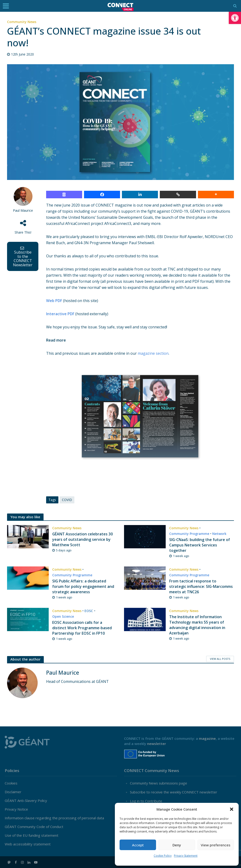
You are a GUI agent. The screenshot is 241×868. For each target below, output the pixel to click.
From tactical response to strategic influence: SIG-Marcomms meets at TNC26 (201, 586)
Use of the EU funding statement (32, 836)
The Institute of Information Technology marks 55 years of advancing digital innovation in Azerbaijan (197, 625)
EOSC (89, 611)
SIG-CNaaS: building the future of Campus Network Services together (200, 545)
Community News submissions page (159, 783)
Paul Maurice (23, 210)
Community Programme (189, 534)
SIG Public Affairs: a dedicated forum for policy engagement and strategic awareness (83, 586)
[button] (235, 18)
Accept (138, 845)
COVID (67, 500)
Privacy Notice (16, 809)
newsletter (157, 744)
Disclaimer (13, 792)
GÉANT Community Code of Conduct (34, 827)
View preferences (216, 845)
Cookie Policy (163, 856)
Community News (22, 22)
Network (219, 534)
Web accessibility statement (28, 844)
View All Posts (220, 659)
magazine (207, 738)
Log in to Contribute (146, 801)
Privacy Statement (186, 856)
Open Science (63, 616)
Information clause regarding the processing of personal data (54, 818)
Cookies (11, 783)
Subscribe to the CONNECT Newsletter (23, 257)
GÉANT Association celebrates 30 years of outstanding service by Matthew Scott (83, 539)
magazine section (153, 353)
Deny (177, 845)
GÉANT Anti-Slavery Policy (26, 801)
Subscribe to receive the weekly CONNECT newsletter (174, 792)
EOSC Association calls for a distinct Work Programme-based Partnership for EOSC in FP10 (82, 628)
